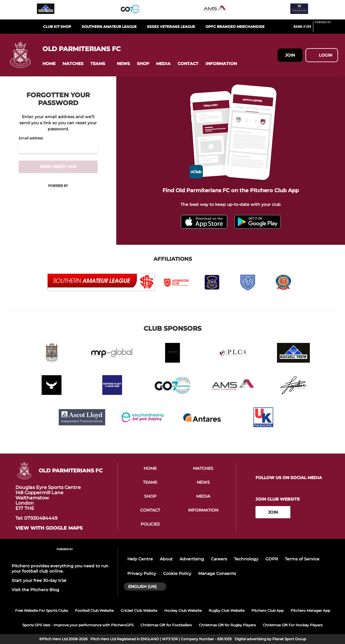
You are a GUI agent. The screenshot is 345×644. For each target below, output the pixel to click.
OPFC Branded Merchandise (235, 27)
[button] (49, 64)
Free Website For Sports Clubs (42, 610)
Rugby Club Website (227, 610)
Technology (246, 559)
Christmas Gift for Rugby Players (227, 625)
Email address (31, 138)
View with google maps (49, 528)
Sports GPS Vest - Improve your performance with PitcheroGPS (78, 625)
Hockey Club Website (183, 610)
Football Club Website (94, 610)
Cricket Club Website (139, 610)
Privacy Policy (142, 573)
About (166, 559)
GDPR (272, 559)
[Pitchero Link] (326, 29)
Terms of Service (302, 559)
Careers (219, 559)
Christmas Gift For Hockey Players (293, 625)
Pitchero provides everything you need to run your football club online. (60, 569)
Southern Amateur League (109, 27)
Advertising (192, 559)
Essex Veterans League (171, 27)
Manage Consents (217, 573)
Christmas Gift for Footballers (166, 625)
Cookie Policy (177, 573)
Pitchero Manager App (310, 610)
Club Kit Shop (57, 27)
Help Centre (140, 559)
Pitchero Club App (268, 610)
